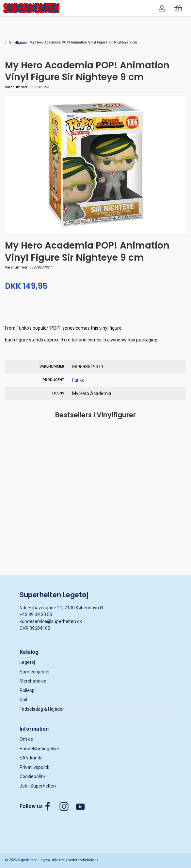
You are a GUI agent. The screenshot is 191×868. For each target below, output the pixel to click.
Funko (78, 380)
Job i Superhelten (38, 786)
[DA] (31, 8)
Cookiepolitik (33, 776)
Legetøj (27, 662)
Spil (23, 700)
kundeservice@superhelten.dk (51, 621)
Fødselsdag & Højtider (42, 709)
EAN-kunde (31, 758)
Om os (26, 739)
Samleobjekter (35, 672)
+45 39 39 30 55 (36, 615)
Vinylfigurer (18, 43)
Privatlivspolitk (34, 767)
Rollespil (28, 690)
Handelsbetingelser (40, 749)
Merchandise (33, 681)
